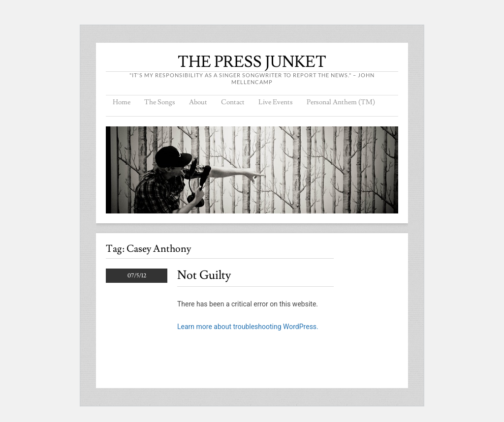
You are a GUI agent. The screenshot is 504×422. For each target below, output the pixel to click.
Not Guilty (204, 275)
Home (122, 102)
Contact (233, 102)
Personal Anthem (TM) (341, 102)
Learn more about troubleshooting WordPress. (248, 327)
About (198, 102)
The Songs (160, 102)
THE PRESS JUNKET (252, 62)
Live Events (276, 102)
